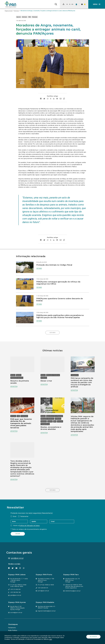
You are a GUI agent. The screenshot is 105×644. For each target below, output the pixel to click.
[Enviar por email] (61, 96)
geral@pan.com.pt (18, 552)
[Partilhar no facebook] (41, 96)
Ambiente (44, 371)
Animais (27, 17)
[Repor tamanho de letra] (70, 4)
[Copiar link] (64, 96)
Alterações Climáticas (53, 369)
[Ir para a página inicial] (10, 4)
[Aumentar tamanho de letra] (72, 4)
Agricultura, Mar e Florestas (55, 409)
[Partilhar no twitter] (44, 96)
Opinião (20, 369)
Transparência (46, 417)
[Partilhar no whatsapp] (48, 96)
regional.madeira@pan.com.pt (47, 605)
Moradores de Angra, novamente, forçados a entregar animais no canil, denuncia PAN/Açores (48, 11)
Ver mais (40, 265)
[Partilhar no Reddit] (57, 96)
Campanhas (74, 369)
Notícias (16, 11)
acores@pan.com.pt (17, 607)
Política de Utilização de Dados (30, 520)
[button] (97, 4)
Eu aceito (93, 637)
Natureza (44, 414)
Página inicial (9, 11)
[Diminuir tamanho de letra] (67, 4)
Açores (21, 17)
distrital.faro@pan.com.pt (73, 585)
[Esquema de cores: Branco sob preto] (82, 4)
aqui (51, 639)
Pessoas (37, 17)
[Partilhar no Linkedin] (54, 96)
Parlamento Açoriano (18, 371)
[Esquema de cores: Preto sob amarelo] (85, 4)
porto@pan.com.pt (44, 585)
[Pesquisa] (56, 4)
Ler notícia (15, 380)
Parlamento (26, 409)
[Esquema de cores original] (76, 4)
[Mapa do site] (64, 4)
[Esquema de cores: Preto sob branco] (79, 4)
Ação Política (13, 625)
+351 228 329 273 (43, 582)
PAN (32, 17)
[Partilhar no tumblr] (51, 96)
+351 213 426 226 (16, 584)
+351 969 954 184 (16, 587)
